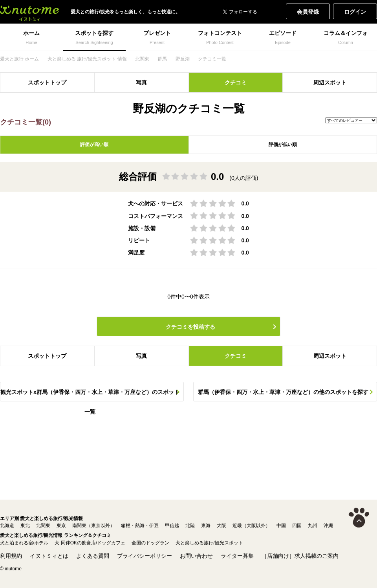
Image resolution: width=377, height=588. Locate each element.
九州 (313, 526)
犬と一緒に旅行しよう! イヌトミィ (29, 12)
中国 (281, 526)
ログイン (355, 12)
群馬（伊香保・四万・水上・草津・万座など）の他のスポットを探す (283, 392)
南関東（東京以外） (93, 526)
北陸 (190, 526)
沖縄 (328, 526)
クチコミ (236, 82)
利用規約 (11, 556)
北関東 (43, 526)
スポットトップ (47, 82)
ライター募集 (237, 556)
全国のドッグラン (150, 543)
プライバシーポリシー (145, 556)
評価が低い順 (283, 145)
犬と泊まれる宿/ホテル (24, 543)
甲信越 (172, 526)
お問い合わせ (196, 556)
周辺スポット (330, 82)
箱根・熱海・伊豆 (140, 526)
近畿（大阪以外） (251, 526)
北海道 (7, 526)
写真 (141, 82)
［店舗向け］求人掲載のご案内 (300, 556)
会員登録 (308, 12)
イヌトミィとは (49, 556)
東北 (25, 526)
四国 (297, 526)
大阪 (221, 526)
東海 (206, 526)
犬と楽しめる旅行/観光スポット (209, 543)
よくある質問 (93, 556)
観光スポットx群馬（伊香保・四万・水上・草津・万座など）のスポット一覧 (90, 395)
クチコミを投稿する (190, 327)
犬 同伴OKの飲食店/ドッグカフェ (90, 543)
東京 (61, 526)
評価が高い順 (94, 145)
